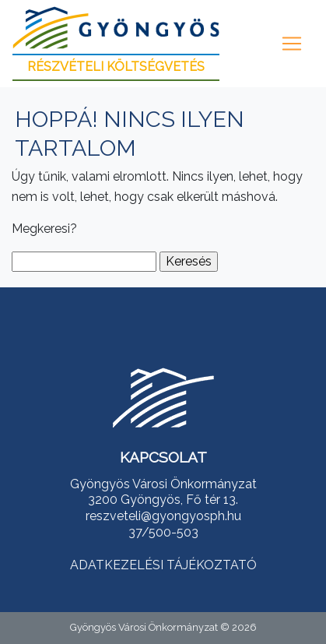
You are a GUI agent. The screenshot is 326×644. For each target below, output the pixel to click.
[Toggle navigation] (292, 44)
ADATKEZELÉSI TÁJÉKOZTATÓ (163, 565)
